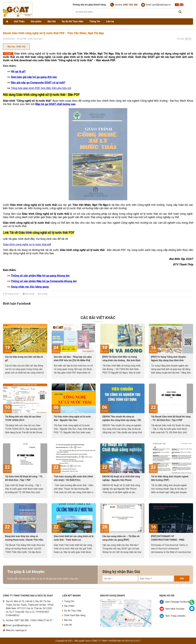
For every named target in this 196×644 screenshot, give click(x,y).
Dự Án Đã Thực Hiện (73, 21)
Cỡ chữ (180, 39)
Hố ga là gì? (18, 71)
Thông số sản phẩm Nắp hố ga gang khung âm (40, 276)
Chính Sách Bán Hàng (74, 615)
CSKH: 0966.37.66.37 (41, 620)
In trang (43, 294)
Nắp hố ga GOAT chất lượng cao (55, 104)
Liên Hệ (67, 625)
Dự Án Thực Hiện (72, 611)
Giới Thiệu (19, 21)
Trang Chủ (68, 601)
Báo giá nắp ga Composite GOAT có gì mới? (38, 83)
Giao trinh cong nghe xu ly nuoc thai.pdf (27, 244)
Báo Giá (52, 21)
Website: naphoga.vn (16, 630)
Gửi (182, 578)
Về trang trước (11, 294)
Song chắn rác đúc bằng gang (30, 287)
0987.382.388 (21, 620)
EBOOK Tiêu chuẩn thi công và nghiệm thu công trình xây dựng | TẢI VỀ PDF (122, 420)
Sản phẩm (36, 21)
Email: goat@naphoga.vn (156, 5)
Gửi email (28, 294)
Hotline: (124, 5)
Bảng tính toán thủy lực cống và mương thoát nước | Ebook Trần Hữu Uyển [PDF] (24, 540)
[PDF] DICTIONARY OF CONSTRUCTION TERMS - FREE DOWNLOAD (168, 540)
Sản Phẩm (68, 606)
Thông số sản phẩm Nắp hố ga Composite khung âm (44, 281)
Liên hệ (110, 21)
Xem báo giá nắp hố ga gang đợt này (34, 77)
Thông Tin (95, 21)
